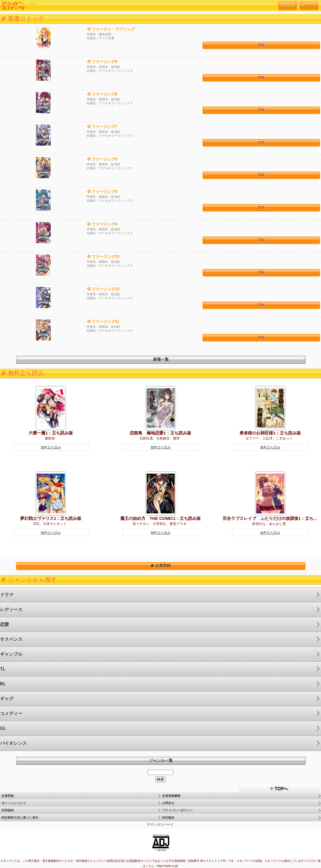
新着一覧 (161, 359)
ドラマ (7, 595)
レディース (11, 610)
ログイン (309, 6)
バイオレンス (13, 743)
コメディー (11, 714)
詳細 (261, 45)
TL (3, 669)
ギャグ (7, 699)
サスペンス (11, 639)
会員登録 (288, 6)
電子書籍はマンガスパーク (18, 6)
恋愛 (4, 624)
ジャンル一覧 (161, 760)
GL (3, 728)
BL (3, 684)
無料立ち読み (51, 447)
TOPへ (279, 789)
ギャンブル (11, 654)
